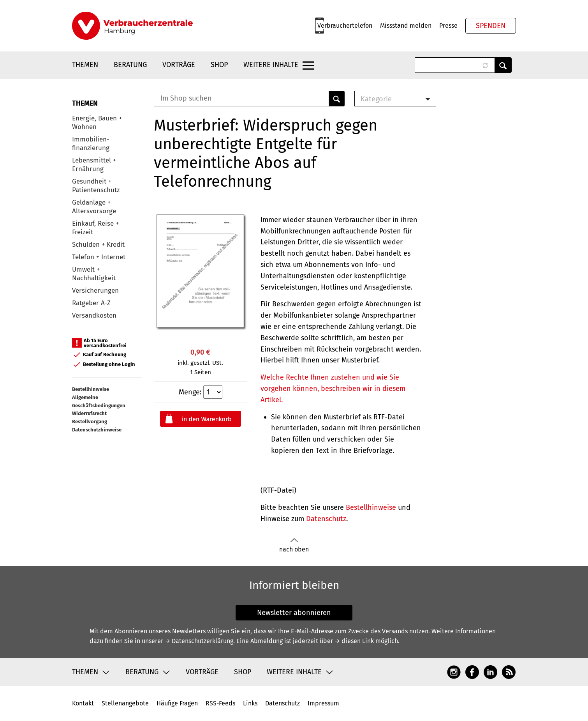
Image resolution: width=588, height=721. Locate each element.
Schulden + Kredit (98, 245)
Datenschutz (326, 519)
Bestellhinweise (91, 389)
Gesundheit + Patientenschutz (96, 186)
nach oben (294, 545)
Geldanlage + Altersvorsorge (94, 207)
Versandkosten (94, 315)
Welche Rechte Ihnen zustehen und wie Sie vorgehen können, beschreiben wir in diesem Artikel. (333, 389)
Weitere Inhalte (271, 65)
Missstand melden (406, 26)
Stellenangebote (125, 703)
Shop (219, 65)
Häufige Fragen (177, 703)
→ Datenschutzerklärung (199, 641)
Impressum (323, 703)
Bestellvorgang (90, 421)
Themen (85, 65)
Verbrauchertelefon (345, 26)
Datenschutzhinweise (97, 430)
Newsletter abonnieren (294, 613)
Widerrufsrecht (89, 413)
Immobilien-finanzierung (91, 144)
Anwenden (503, 65)
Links (250, 703)
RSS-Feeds (220, 703)
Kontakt (83, 703)
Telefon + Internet (99, 257)
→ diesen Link (354, 641)
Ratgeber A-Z (91, 303)
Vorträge (179, 65)
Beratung (130, 65)
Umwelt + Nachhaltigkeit (94, 274)
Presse (448, 26)
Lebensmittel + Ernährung (94, 165)
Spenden (491, 26)
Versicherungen (95, 291)
